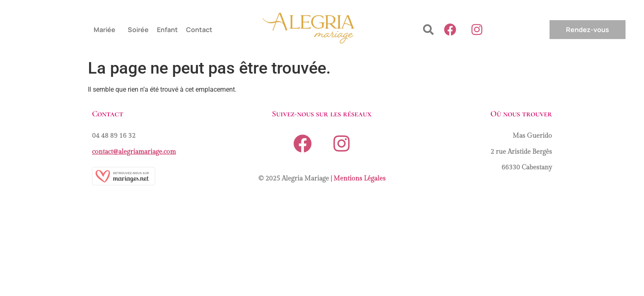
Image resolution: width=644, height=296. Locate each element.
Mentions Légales (360, 179)
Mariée (105, 30)
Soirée (138, 30)
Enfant (167, 30)
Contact (199, 30)
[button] (107, 30)
